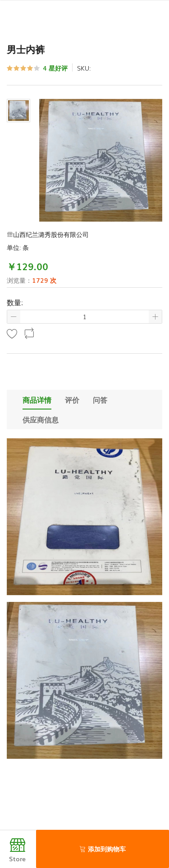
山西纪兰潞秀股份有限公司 (48, 234)
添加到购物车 (103, 849)
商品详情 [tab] (37, 400)
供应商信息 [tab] (41, 419)
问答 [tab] (100, 400)
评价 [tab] (72, 400)
